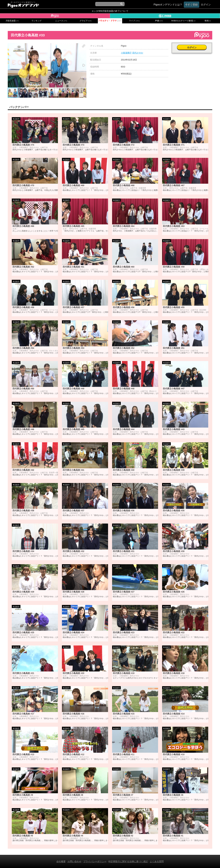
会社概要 (61, 861)
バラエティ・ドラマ (110, 21)
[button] (84, 46)
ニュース (61, 21)
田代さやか (138, 53)
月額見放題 (12, 21)
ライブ (134, 21)
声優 (159, 21)
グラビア (86, 21)
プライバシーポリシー (95, 861)
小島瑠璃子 (126, 53)
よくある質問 (157, 861)
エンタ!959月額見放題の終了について (110, 11)
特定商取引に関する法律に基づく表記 (128, 861)
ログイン (192, 47)
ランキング (36, 21)
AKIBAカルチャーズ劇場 (183, 21)
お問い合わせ (74, 861)
